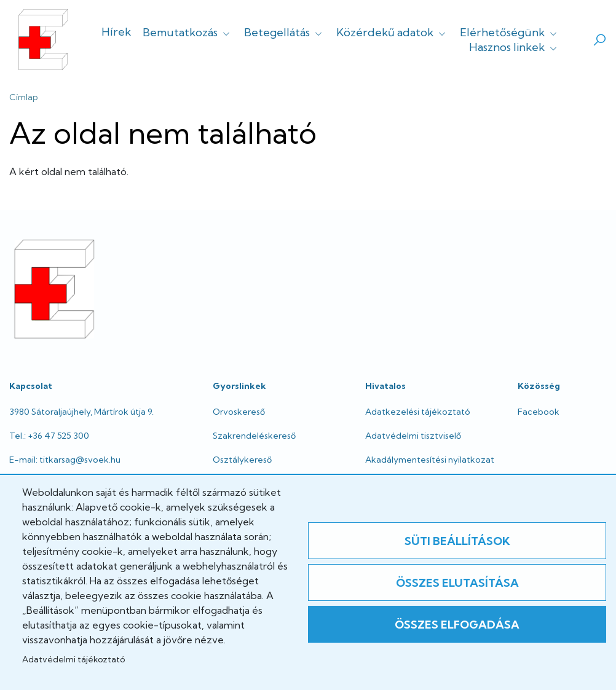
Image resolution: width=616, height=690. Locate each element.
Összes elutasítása (457, 583)
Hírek (116, 32)
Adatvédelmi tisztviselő (413, 436)
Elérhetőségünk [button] (510, 32)
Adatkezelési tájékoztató (418, 412)
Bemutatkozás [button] (188, 32)
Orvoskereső (239, 412)
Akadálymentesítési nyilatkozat (430, 460)
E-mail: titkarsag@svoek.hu (65, 460)
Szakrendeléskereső (254, 436)
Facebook (539, 412)
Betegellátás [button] (284, 32)
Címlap (24, 97)
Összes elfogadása (457, 625)
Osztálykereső (242, 460)
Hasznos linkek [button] (514, 47)
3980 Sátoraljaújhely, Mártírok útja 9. (81, 412)
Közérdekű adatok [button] (392, 32)
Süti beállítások (457, 541)
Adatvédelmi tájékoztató (73, 659)
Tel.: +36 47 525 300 (49, 436)
